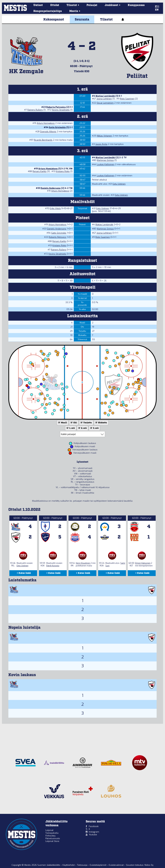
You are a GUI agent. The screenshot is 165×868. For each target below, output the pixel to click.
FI (156, 7)
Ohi (73, 423)
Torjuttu (86, 423)
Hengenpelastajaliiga (48, 11)
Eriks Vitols (55, 208)
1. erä (70, 428)
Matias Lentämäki (105, 96)
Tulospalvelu (52, 833)
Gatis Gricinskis (57, 127)
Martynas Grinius (105, 160)
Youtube (93, 835)
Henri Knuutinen (83, 563)
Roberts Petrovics (56, 107)
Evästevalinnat (116, 865)
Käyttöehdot (69, 865)
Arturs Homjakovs (46, 123)
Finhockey (50, 836)
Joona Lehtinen (104, 99)
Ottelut (55, 5)
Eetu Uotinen (119, 184)
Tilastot (106, 19)
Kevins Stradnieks (61, 110)
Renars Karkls (39, 171)
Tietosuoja (82, 865)
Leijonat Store (52, 841)
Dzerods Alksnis (48, 132)
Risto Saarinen (127, 99)
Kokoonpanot (54, 19)
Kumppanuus (136, 5)
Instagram (94, 832)
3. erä (94, 428)
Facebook (94, 826)
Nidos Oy (149, 865)
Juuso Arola (101, 144)
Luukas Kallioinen (106, 164)
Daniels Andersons (51, 188)
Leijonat (49, 830)
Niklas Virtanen (104, 136)
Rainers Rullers (35, 110)
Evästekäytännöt (98, 865)
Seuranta (82, 19)
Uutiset (38, 5)
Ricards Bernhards (43, 140)
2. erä (82, 428)
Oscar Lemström (105, 103)
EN (157, 10)
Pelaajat (92, 5)
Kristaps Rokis (63, 171)
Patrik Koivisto (53, 566)
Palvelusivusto (53, 838)
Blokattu (101, 423)
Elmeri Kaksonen (143, 563)
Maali (62, 423)
